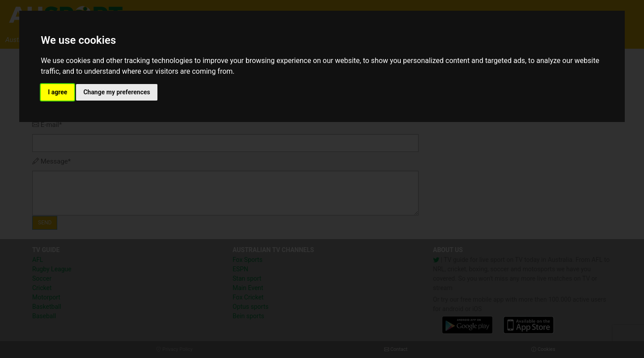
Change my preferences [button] (117, 92)
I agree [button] (57, 92)
